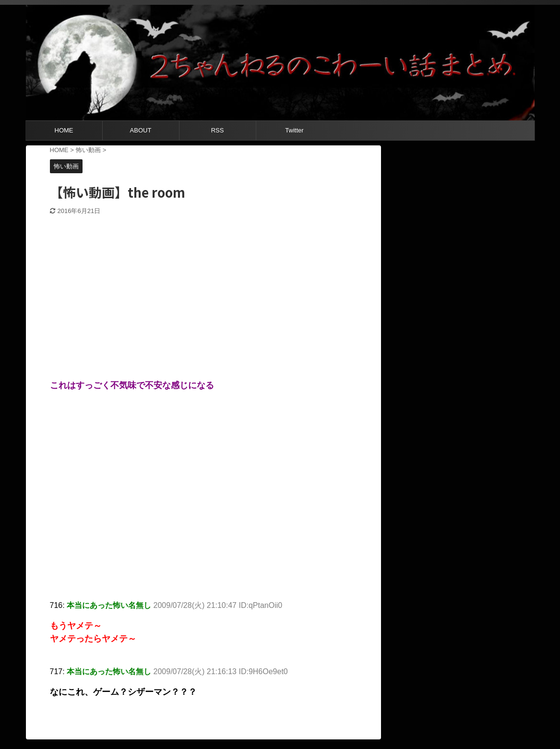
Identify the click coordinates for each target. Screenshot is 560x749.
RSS (218, 130)
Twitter (294, 130)
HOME (64, 130)
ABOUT (141, 130)
